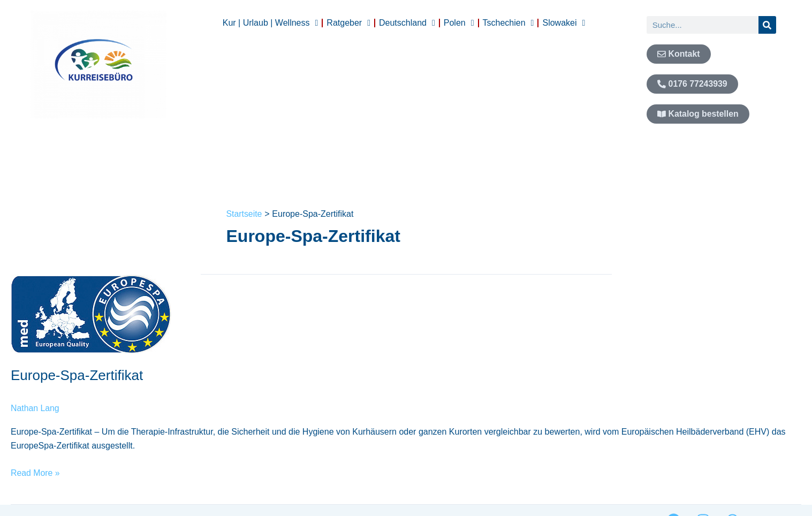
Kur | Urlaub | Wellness (271, 23)
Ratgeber (348, 23)
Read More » (36, 471)
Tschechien (509, 23)
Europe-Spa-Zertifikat (77, 375)
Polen (459, 23)
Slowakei (564, 23)
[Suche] (767, 25)
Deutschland (407, 23)
